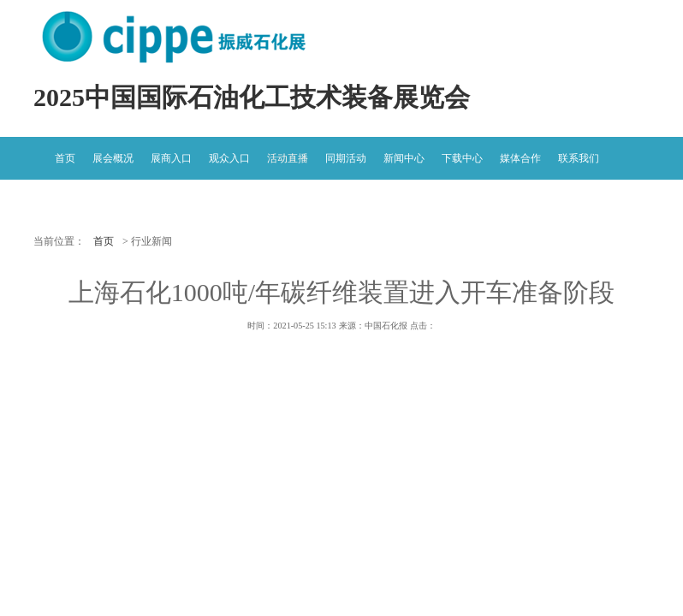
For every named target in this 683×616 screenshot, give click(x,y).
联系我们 (579, 158)
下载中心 (462, 158)
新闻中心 (404, 158)
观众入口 (229, 158)
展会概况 (113, 158)
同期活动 (346, 158)
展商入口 (171, 158)
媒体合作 (520, 158)
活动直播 (288, 158)
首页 (65, 158)
